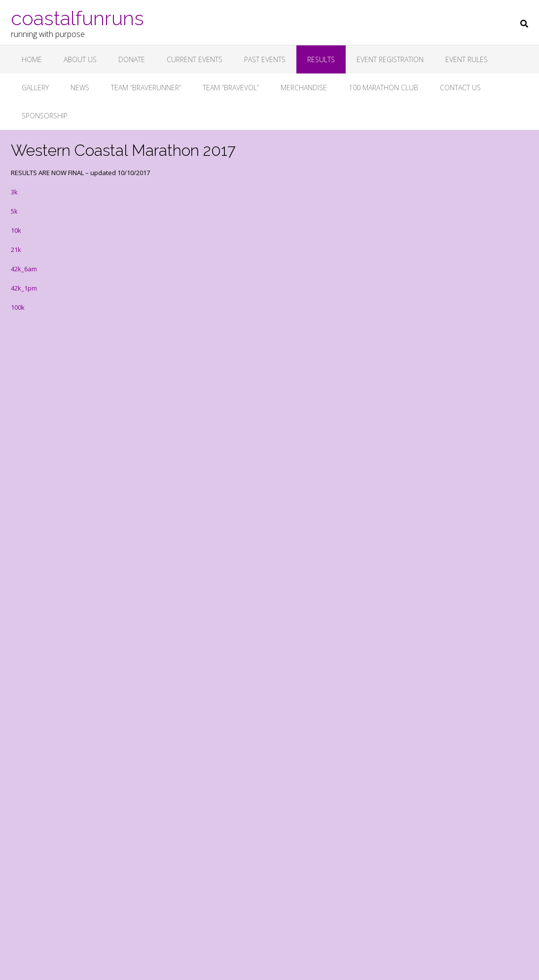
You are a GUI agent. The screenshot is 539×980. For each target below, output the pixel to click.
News (80, 88)
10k (16, 230)
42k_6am (24, 269)
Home (32, 59)
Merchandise (304, 88)
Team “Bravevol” (231, 88)
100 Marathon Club (383, 88)
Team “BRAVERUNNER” (146, 88)
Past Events (265, 59)
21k (16, 250)
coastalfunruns (77, 17)
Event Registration (390, 59)
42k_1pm (24, 288)
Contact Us (460, 88)
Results (321, 59)
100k (18, 307)
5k (14, 211)
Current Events (195, 59)
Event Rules (467, 59)
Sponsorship (45, 116)
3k (14, 192)
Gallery (35, 88)
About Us (80, 59)
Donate (132, 59)
